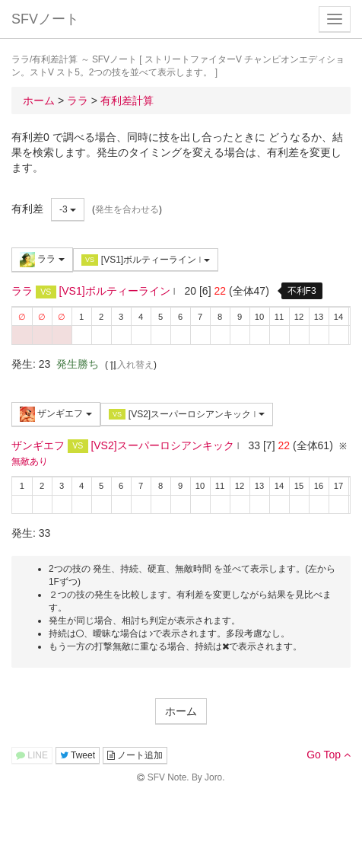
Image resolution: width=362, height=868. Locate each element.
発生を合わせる (127, 209)
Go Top (329, 755)
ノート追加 (135, 755)
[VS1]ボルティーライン (146, 260)
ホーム (181, 711)
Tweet (78, 755)
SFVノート (45, 19)
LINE (32, 755)
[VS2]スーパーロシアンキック (187, 415)
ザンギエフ (56, 414)
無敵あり (30, 461)
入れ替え (131, 365)
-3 (68, 209)
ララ (42, 260)
